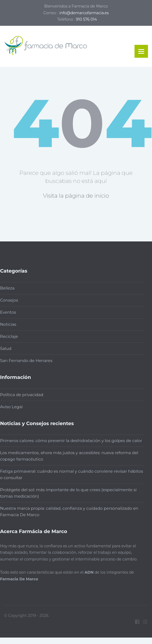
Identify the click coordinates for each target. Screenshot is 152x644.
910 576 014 (86, 19)
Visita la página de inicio (76, 196)
